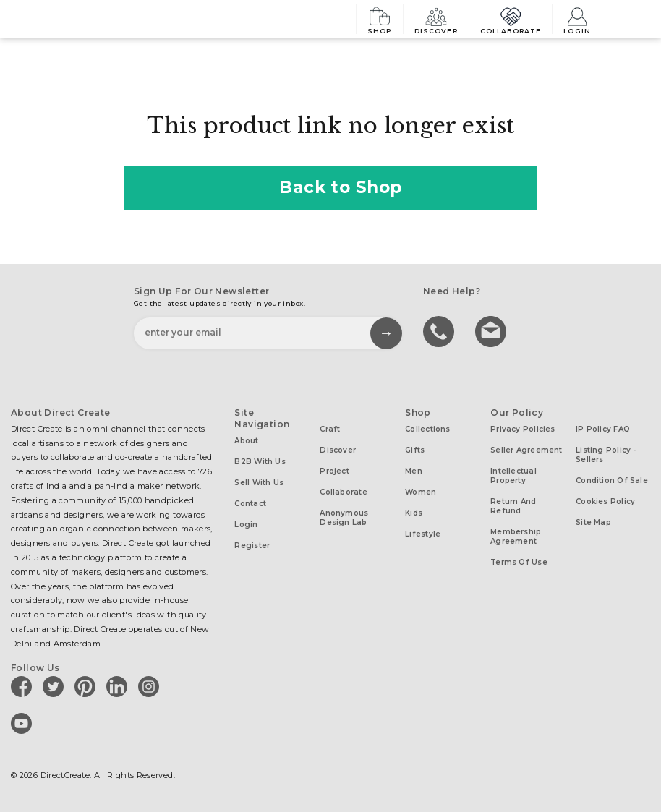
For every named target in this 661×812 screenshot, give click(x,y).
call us (440, 330)
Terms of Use (519, 562)
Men (414, 471)
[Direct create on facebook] (24, 686)
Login (577, 19)
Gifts (415, 450)
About (246, 441)
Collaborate (511, 19)
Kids (414, 513)
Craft (330, 429)
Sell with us (259, 483)
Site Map (593, 522)
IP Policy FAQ (603, 429)
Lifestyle (423, 534)
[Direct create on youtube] (24, 723)
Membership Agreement (516, 537)
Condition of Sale (612, 480)
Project (334, 471)
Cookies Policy (605, 501)
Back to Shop (330, 187)
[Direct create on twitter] (56, 686)
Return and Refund (513, 506)
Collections (427, 429)
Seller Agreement (526, 450)
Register (252, 546)
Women (421, 492)
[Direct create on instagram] (151, 686)
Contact (250, 504)
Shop (380, 19)
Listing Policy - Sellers (606, 455)
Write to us (492, 330)
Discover (436, 19)
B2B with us (260, 462)
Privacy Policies (523, 429)
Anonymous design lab (344, 518)
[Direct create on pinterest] (88, 686)
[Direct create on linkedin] (119, 686)
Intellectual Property (513, 476)
